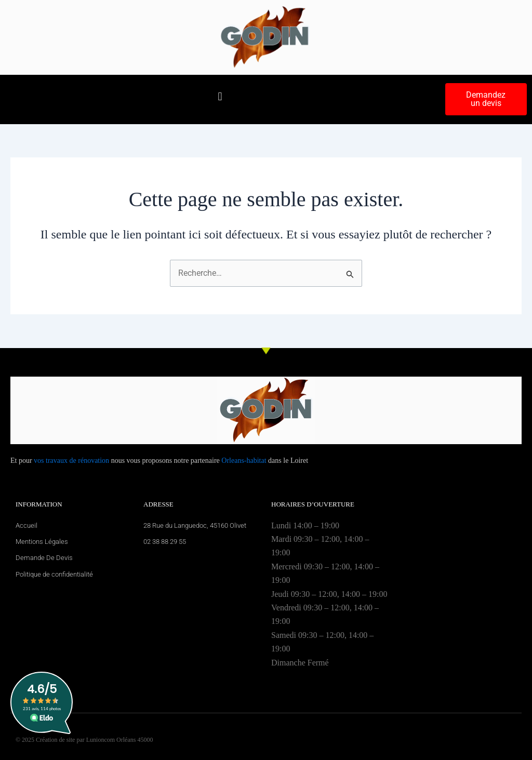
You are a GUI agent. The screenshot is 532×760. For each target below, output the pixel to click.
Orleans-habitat (244, 461)
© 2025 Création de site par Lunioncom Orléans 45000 (84, 740)
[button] (220, 97)
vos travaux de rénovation (71, 461)
